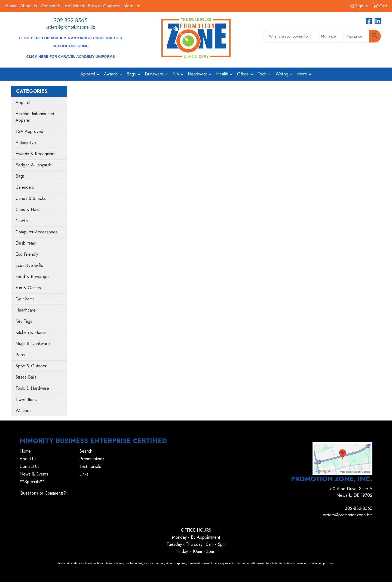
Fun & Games (28, 288)
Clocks (22, 221)
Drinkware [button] (154, 74)
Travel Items (26, 399)
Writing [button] (282, 74)
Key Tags (24, 321)
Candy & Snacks (31, 198)
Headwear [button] (197, 74)
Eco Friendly (27, 254)
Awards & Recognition (36, 154)
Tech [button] (262, 74)
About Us (29, 6)
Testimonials (90, 466)
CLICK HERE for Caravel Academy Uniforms (71, 57)
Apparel (23, 103)
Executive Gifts (29, 265)
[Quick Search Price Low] (331, 36)
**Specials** (32, 482)
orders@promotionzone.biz (71, 27)
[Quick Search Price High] (356, 36)
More (128, 6)
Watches (23, 411)
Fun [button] (176, 74)
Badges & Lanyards (34, 165)
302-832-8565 (71, 21)
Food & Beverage (32, 277)
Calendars (25, 187)
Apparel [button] (88, 74)
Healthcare (26, 310)
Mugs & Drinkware (33, 344)
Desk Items (26, 243)
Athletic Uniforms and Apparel (35, 117)
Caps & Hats (27, 210)
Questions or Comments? (43, 493)
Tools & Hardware (32, 388)
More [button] (302, 74)
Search (86, 451)
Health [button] (222, 74)
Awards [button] (111, 74)
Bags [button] (131, 74)
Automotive (26, 143)
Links (84, 474)
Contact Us (51, 6)
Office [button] (243, 74)
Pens (20, 355)
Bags (20, 176)
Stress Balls (26, 377)
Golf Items (25, 299)
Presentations (92, 459)
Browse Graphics (104, 6)
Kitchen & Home (31, 332)
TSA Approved (29, 131)
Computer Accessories (36, 232)
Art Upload (74, 6)
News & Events (34, 474)
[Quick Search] (290, 36)
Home (11, 6)
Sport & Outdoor (31, 366)
